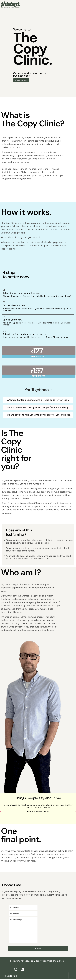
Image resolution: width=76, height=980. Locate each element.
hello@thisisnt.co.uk (50, 895)
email (22, 510)
